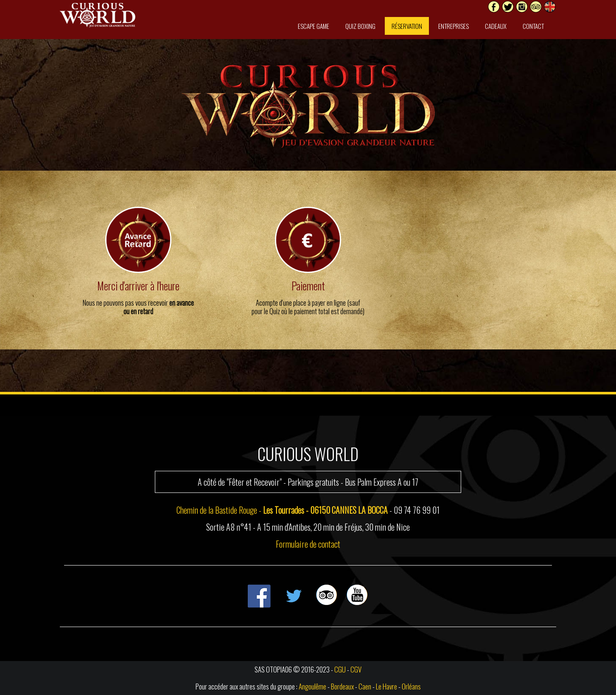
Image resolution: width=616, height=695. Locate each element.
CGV (356, 669)
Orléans (411, 686)
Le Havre (386, 686)
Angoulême (312, 686)
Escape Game (314, 26)
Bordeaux (342, 686)
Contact (533, 26)
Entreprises (454, 26)
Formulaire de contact (308, 544)
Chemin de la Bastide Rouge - (282, 510)
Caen (365, 686)
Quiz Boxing (360, 26)
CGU (340, 669)
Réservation (407, 26)
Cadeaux (496, 26)
